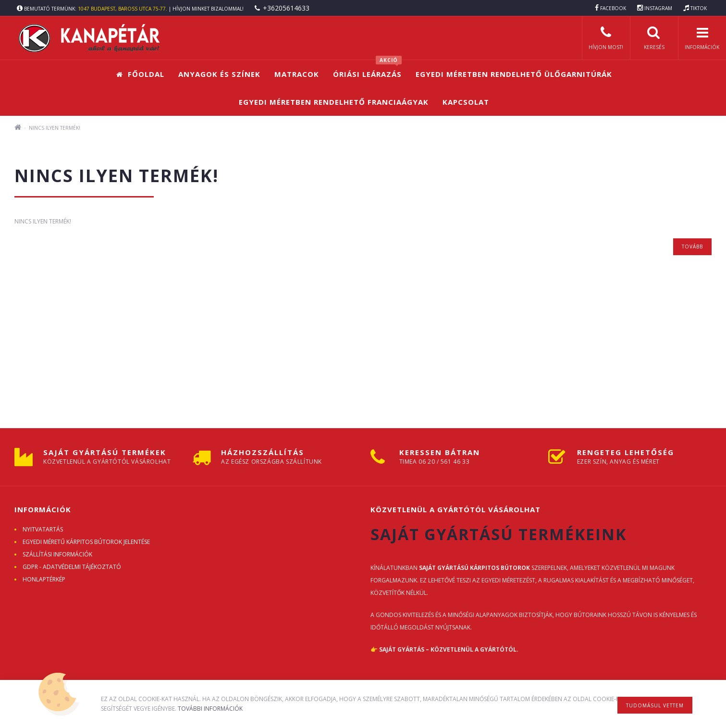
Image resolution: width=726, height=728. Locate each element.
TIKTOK (699, 8)
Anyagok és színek (219, 74)
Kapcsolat (466, 102)
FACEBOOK (613, 8)
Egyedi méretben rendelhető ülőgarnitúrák (514, 74)
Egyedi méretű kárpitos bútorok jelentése (86, 542)
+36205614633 (286, 8)
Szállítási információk (57, 554)
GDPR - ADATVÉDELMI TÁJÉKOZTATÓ (72, 567)
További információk (210, 709)
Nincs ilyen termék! (55, 128)
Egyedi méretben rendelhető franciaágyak (334, 102)
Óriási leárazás (367, 69)
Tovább (692, 247)
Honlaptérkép (44, 579)
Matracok (297, 74)
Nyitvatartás (43, 529)
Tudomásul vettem (655, 705)
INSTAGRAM (658, 8)
